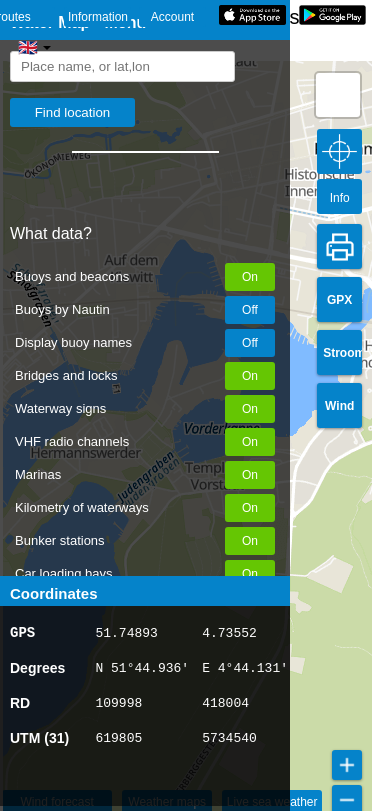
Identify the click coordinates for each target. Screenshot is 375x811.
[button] (338, 95)
